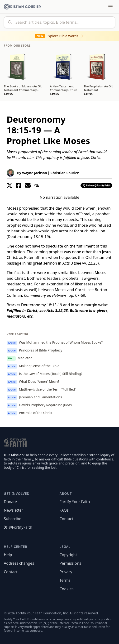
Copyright (68, 555)
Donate (10, 502)
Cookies (67, 589)
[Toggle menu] (110, 7)
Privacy (66, 572)
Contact (67, 519)
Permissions (70, 563)
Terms (65, 580)
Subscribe (12, 519)
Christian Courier (64, 173)
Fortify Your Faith (75, 502)
